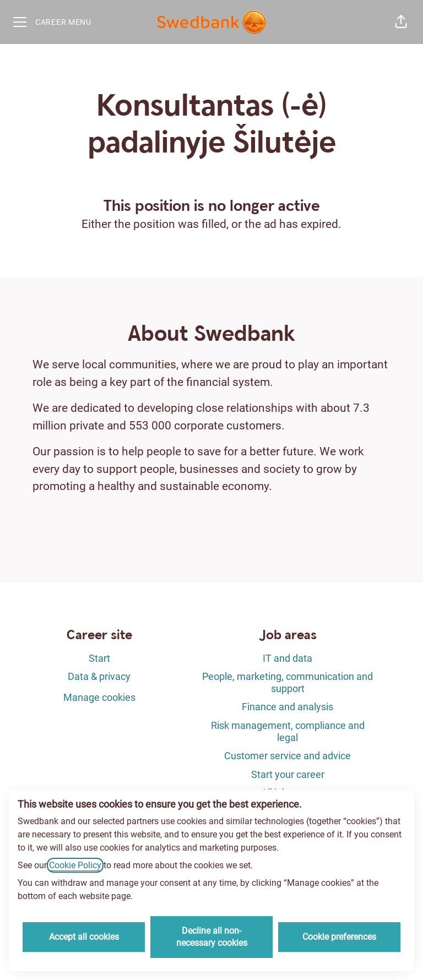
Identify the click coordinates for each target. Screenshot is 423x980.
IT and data (288, 658)
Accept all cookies (84, 937)
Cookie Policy (75, 865)
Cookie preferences (339, 937)
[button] (401, 22)
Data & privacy (99, 676)
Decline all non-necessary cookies (212, 937)
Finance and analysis (288, 707)
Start (99, 658)
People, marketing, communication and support (288, 682)
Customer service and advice (288, 756)
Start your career (288, 774)
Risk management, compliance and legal (288, 731)
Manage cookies (99, 697)
